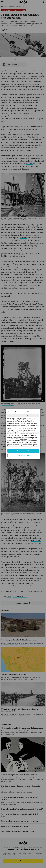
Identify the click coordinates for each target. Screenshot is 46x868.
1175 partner (24, 439)
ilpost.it (31, 441)
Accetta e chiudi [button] (23, 451)
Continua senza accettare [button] (23, 416)
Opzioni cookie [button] (23, 456)
